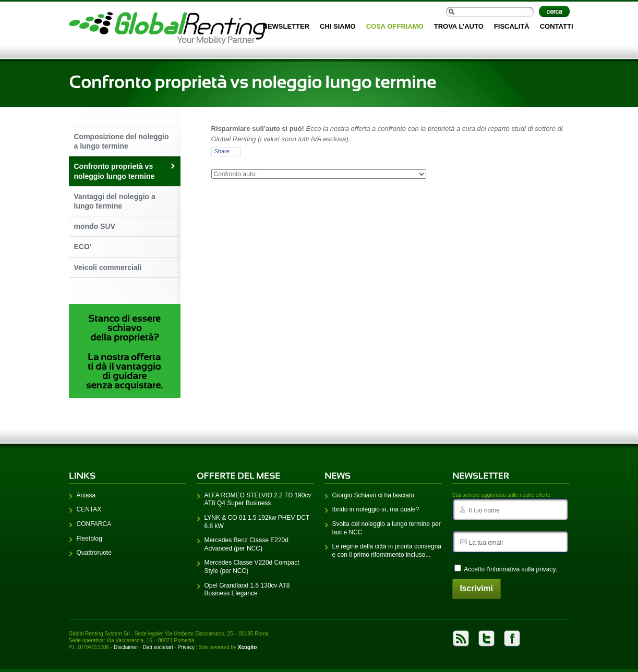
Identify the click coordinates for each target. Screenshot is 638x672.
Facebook (512, 642)
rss (461, 642)
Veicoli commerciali (108, 267)
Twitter (486, 642)
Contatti (557, 26)
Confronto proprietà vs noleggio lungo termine (115, 171)
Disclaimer (126, 650)
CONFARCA (94, 527)
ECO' (83, 247)
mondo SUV (95, 226)
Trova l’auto (459, 26)
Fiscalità (512, 26)
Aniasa (86, 498)
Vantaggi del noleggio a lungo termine (115, 201)
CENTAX (89, 512)
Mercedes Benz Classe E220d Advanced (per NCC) (246, 547)
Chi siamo (338, 26)
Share (222, 151)
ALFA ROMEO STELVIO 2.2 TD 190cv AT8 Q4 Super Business (258, 503)
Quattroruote (94, 556)
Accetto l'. (506, 572)
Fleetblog (89, 541)
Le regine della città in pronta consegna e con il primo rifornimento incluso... (387, 554)
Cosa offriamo (395, 26)
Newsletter (286, 26)
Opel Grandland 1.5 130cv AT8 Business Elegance (247, 592)
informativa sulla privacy (522, 572)
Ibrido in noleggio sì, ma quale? (376, 512)
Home (167, 28)
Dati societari (158, 650)
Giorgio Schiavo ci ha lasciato (373, 498)
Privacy (186, 650)
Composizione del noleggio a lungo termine (122, 141)
